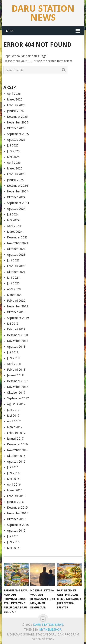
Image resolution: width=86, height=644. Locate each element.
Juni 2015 (13, 542)
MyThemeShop (50, 630)
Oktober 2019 (16, 312)
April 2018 (14, 364)
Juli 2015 (13, 536)
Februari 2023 (16, 266)
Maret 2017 (15, 427)
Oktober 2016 (16, 456)
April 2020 (14, 289)
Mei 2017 (13, 416)
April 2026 (14, 94)
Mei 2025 (13, 157)
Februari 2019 (16, 329)
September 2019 (18, 318)
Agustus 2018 (16, 347)
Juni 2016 (13, 473)
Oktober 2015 (16, 519)
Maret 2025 (15, 168)
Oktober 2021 (16, 272)
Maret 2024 (15, 232)
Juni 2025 (13, 151)
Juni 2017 (13, 410)
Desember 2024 (17, 186)
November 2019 (18, 306)
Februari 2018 (16, 370)
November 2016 (18, 450)
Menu (10, 31)
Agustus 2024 (16, 209)
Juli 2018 (13, 352)
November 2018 (18, 341)
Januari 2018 (15, 375)
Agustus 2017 (16, 404)
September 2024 (18, 203)
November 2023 (18, 243)
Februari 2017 (16, 433)
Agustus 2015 (16, 531)
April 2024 (14, 226)
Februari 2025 (16, 174)
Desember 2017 (17, 381)
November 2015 (18, 513)
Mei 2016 (13, 479)
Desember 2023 (17, 237)
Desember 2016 (17, 444)
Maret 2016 (15, 490)
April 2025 (14, 163)
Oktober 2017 (16, 393)
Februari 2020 (16, 301)
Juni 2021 (13, 278)
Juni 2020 (13, 283)
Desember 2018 (17, 335)
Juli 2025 (13, 145)
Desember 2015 (17, 508)
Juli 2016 (13, 467)
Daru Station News (43, 13)
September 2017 (18, 398)
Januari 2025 (15, 180)
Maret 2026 (15, 99)
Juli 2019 (13, 324)
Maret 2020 (15, 295)
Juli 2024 (13, 214)
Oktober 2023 (16, 249)
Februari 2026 (16, 105)
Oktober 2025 (16, 128)
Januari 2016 (15, 502)
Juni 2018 (13, 358)
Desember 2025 (17, 117)
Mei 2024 (13, 220)
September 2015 (18, 525)
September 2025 (18, 134)
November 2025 (18, 122)
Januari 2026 (15, 111)
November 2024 (18, 191)
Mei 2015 (13, 548)
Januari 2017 (15, 439)
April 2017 (14, 421)
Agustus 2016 (16, 462)
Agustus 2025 (16, 140)
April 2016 (14, 485)
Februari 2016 (16, 496)
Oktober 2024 (16, 197)
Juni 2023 (13, 260)
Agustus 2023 (16, 255)
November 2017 (18, 387)
